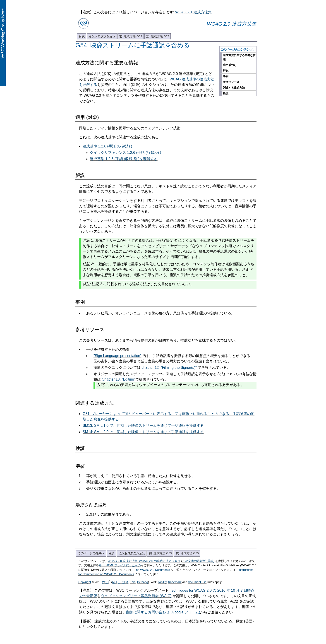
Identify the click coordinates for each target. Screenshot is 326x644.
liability (162, 582)
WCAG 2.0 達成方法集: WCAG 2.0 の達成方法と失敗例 (144, 561)
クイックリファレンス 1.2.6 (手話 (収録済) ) (126, 153)
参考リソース (231, 82)
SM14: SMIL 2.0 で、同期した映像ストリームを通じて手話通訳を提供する (143, 432)
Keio (133, 582)
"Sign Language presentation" (117, 356)
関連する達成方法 (234, 88)
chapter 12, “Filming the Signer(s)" (169, 368)
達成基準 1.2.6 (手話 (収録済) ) (107, 146)
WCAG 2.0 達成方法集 (232, 24)
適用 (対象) (230, 65)
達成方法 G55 (158, 36)
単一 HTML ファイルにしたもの (120, 565)
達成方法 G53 (131, 36)
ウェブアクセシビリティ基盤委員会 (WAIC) (136, 596)
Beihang (143, 582)
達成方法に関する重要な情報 (239, 57)
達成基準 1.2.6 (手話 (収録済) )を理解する (124, 159)
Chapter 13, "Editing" (118, 379)
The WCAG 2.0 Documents (152, 570)
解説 (226, 71)
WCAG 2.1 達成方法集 (193, 12)
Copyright (85, 582)
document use (197, 582)
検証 (226, 93)
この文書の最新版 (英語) (198, 561)
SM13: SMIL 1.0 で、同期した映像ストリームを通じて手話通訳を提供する (143, 426)
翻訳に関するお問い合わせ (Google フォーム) (163, 612)
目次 (82, 36)
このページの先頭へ (91, 553)
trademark (175, 582)
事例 (226, 76)
